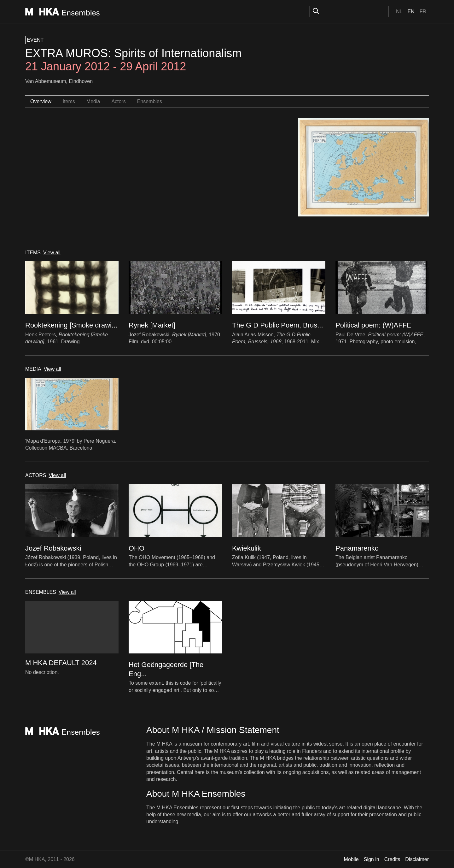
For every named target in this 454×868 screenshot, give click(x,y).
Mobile (351, 859)
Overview (41, 101)
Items (69, 101)
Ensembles (150, 101)
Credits (392, 859)
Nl (399, 12)
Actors (118, 101)
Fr (423, 12)
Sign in (372, 859)
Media (93, 101)
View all (52, 253)
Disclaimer (417, 859)
